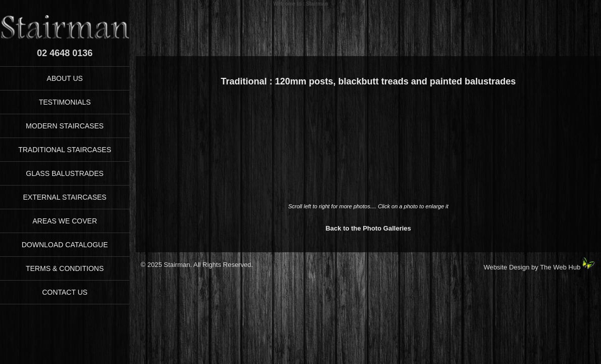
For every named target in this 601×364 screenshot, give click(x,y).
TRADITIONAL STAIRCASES (65, 150)
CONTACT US (65, 292)
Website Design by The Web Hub (532, 267)
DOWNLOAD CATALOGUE (65, 245)
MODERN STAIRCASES (65, 126)
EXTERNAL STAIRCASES (65, 197)
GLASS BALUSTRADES (65, 173)
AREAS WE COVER (65, 221)
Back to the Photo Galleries (368, 228)
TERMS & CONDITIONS (65, 268)
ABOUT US (65, 78)
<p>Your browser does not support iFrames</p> (368, 150)
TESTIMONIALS (65, 102)
